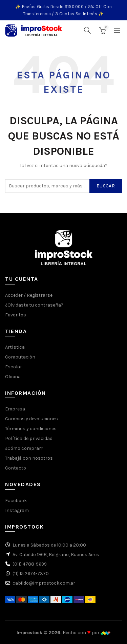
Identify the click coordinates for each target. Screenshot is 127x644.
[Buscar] (87, 30)
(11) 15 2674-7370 (31, 574)
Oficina (13, 377)
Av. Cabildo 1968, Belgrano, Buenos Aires (56, 555)
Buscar (106, 186)
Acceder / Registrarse (29, 295)
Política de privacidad (29, 438)
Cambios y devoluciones (31, 419)
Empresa (15, 409)
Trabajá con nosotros (29, 458)
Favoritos (16, 315)
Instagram (17, 510)
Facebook (16, 501)
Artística (15, 347)
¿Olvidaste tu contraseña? (34, 305)
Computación (20, 357)
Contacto (16, 468)
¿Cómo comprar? (24, 448)
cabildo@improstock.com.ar (44, 583)
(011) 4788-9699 (30, 564)
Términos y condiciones (31, 429)
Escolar (14, 367)
